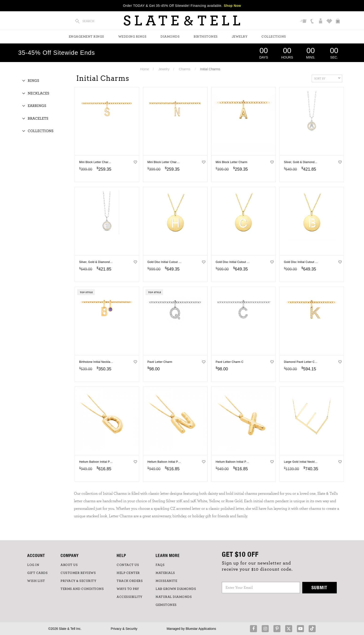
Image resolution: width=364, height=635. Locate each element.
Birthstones (206, 37)
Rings (33, 81)
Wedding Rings (132, 37)
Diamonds (170, 37)
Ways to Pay (128, 589)
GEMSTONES (166, 605)
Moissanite (166, 581)
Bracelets (38, 118)
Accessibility (130, 597)
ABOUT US (69, 565)
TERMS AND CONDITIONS (82, 589)
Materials (165, 573)
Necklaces (38, 93)
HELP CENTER (128, 573)
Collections (274, 37)
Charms (185, 69)
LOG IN (33, 565)
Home (145, 69)
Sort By (327, 78)
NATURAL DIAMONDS (174, 597)
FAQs (160, 565)
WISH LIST (36, 581)
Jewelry (240, 37)
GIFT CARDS (37, 573)
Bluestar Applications (201, 629)
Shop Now (232, 6)
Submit (319, 587)
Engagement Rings (86, 37)
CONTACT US (128, 565)
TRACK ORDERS (130, 581)
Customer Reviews (78, 573)
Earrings (37, 106)
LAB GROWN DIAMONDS (176, 589)
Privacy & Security (124, 629)
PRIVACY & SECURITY (78, 581)
